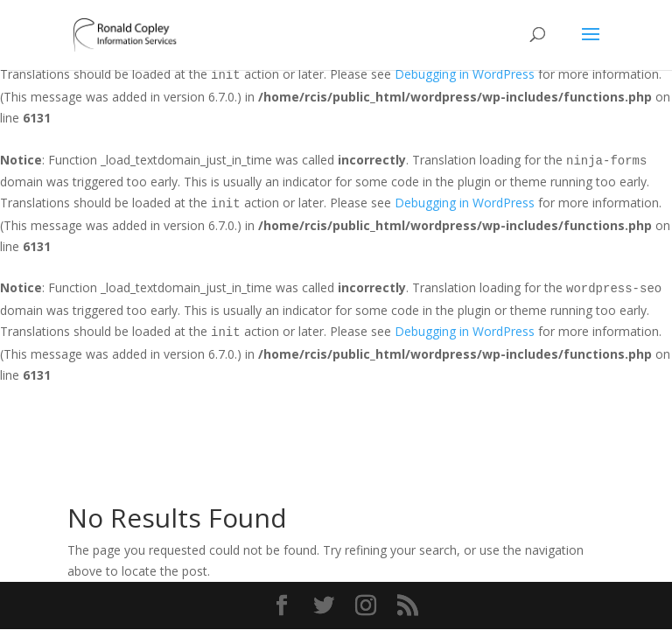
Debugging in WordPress (465, 74)
